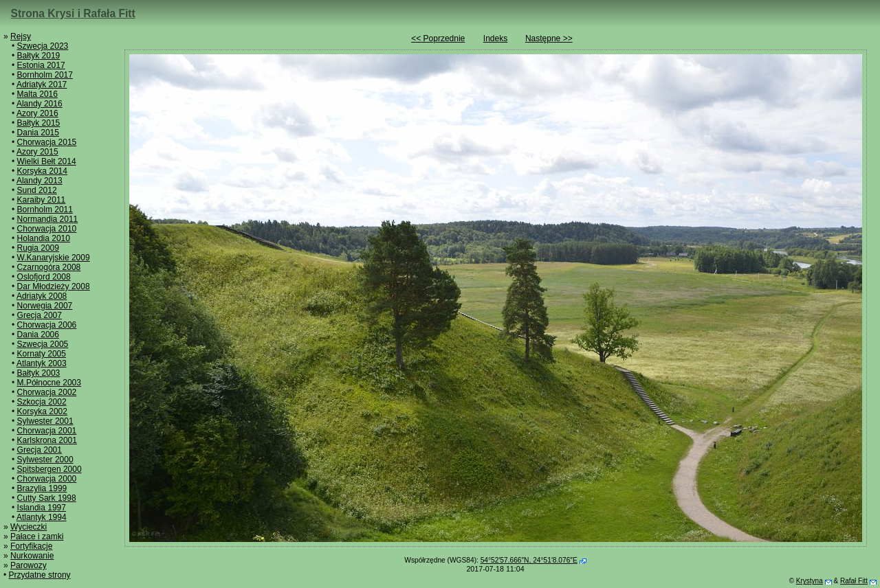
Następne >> (549, 38)
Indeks (495, 38)
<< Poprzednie (438, 38)
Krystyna (810, 581)
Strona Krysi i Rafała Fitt (73, 13)
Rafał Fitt (854, 581)
